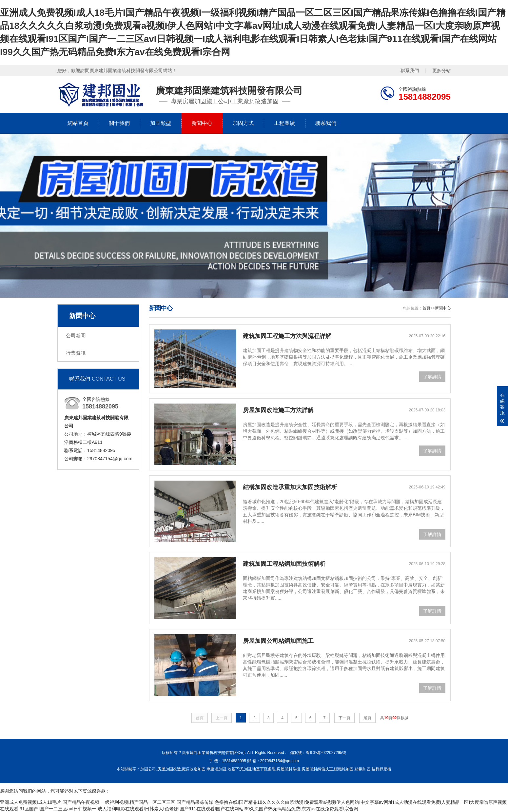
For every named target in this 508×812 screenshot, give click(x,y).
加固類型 (161, 123)
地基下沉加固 (239, 769)
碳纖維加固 (344, 769)
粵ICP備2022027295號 (326, 753)
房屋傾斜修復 (288, 769)
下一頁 (344, 718)
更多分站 (441, 70)
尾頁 (367, 718)
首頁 (426, 308)
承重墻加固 (216, 769)
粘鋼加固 (362, 769)
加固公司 (148, 769)
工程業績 (284, 123)
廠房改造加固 (194, 769)
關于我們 (119, 123)
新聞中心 (202, 123)
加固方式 (243, 123)
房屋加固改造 (169, 769)
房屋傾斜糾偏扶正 (317, 769)
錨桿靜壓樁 (381, 769)
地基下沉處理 (264, 769)
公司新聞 (76, 336)
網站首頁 (78, 123)
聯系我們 (410, 70)
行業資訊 (76, 353)
